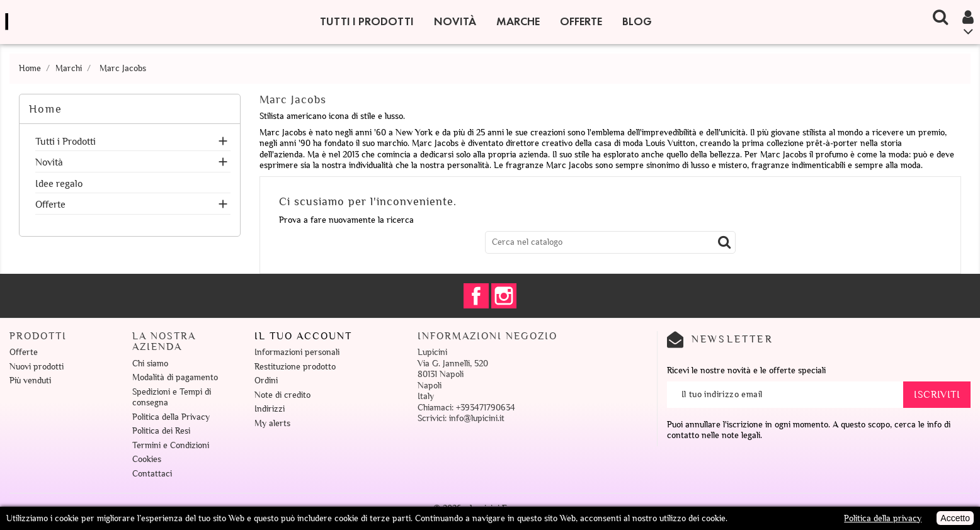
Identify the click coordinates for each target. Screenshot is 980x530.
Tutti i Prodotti (367, 21)
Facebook (476, 296)
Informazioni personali (297, 352)
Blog (637, 21)
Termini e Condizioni (171, 445)
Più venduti (30, 381)
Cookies (147, 459)
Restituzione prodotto (295, 367)
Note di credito (282, 395)
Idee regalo (59, 184)
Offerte (581, 21)
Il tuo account (303, 336)
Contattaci (152, 474)
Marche (518, 21)
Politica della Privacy (171, 417)
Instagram (504, 296)
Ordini (266, 381)
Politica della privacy (883, 518)
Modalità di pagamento (175, 377)
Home (46, 109)
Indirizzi (270, 409)
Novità (455, 21)
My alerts (272, 423)
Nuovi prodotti (37, 367)
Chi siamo (150, 364)
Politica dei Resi (161, 431)
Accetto (955, 518)
